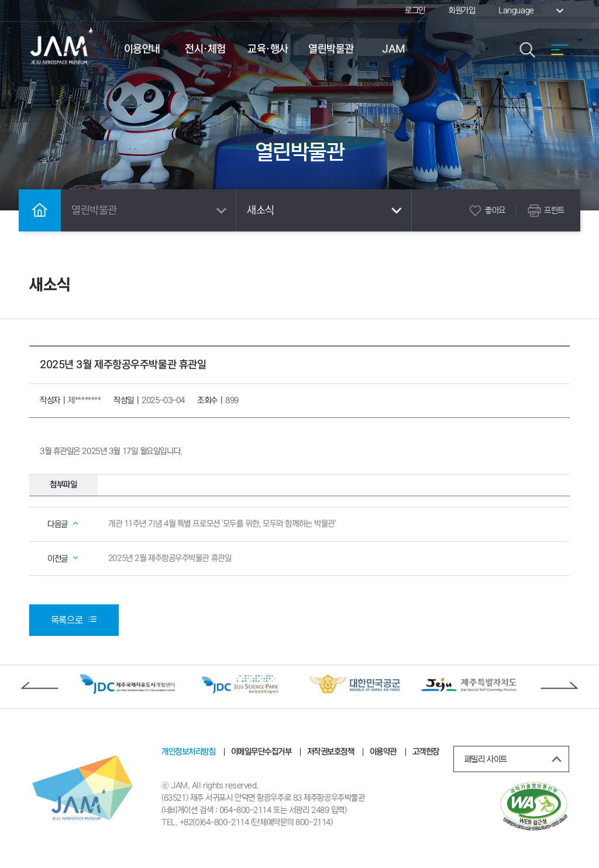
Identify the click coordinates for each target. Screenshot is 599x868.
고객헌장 (425, 753)
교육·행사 (268, 49)
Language (532, 11)
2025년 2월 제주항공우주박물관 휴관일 (170, 558)
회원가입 (462, 11)
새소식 (326, 210)
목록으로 (74, 621)
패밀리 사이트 (515, 760)
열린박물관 (331, 49)
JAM (394, 49)
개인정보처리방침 (188, 753)
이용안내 (142, 49)
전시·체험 (205, 49)
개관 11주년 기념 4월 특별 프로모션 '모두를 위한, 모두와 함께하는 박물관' (222, 524)
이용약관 (383, 753)
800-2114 (313, 825)
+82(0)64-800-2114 (214, 825)
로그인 (415, 11)
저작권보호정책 (331, 753)
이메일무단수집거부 (261, 753)
